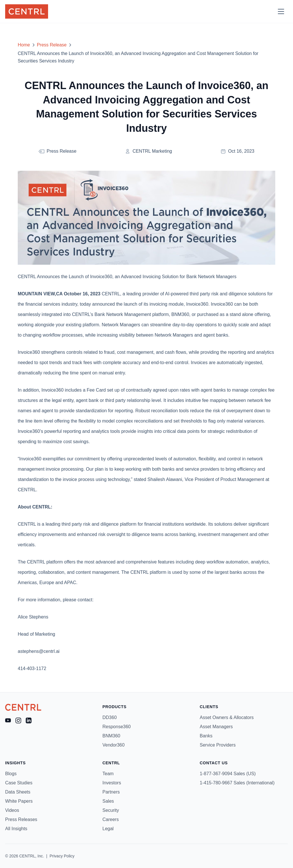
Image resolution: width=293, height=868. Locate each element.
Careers (111, 819)
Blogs (11, 774)
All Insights (16, 829)
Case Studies (19, 783)
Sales (108, 801)
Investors (112, 783)
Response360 (117, 727)
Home (24, 45)
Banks (206, 736)
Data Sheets (18, 792)
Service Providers (218, 745)
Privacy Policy (62, 856)
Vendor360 (113, 745)
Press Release (52, 45)
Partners (111, 792)
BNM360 (111, 736)
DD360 (110, 717)
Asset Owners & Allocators (227, 717)
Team (108, 774)
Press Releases (21, 819)
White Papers (19, 801)
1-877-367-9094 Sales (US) (228, 774)
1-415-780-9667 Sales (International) (237, 783)
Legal (108, 829)
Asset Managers (216, 727)
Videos (12, 810)
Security (111, 810)
